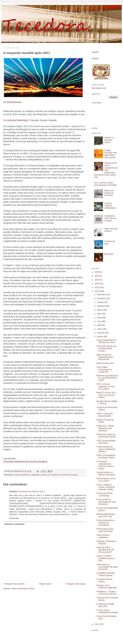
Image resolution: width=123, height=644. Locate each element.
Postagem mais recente (14, 584)
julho (99, 314)
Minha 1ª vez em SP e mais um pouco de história (106, 395)
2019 (97, 276)
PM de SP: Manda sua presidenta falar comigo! (106, 348)
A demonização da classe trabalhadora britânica (106, 449)
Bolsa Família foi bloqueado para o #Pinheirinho (105, 357)
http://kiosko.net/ (99, 88)
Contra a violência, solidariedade (110, 206)
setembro (101, 306)
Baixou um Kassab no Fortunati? (109, 193)
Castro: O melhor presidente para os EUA (106, 558)
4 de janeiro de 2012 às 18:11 (31, 491)
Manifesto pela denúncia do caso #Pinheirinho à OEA (107, 378)
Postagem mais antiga (76, 584)
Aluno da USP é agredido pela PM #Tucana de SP (105, 550)
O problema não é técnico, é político (110, 218)
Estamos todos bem (105, 363)
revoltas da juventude (69, 475)
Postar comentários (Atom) (23, 589)
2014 (97, 284)
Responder (14, 518)
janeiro (100, 337)
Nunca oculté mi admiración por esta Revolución (106, 502)
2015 (97, 280)
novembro (102, 298)
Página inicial (45, 584)
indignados (35, 475)
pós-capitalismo (54, 475)
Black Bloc (109, 254)
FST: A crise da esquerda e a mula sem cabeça (106, 386)
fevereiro (101, 333)
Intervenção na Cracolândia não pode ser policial (107, 567)
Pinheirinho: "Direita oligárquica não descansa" (105, 428)
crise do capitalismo (22, 475)
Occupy (44, 475)
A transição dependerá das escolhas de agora (25, 462)
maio (99, 321)
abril (99, 325)
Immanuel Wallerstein (18, 120)
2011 (97, 624)
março (100, 329)
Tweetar (95, 52)
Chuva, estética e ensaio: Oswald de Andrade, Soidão (106, 487)
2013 (97, 287)
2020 (97, 272)
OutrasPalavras (14, 102)
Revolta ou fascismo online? (109, 140)
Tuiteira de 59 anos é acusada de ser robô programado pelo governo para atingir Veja (106, 170)
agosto (100, 310)
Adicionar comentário (14, 524)
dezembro (102, 295)
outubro (101, 302)
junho (100, 318)
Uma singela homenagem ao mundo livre (104, 369)
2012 (97, 291)
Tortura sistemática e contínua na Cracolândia (106, 523)
